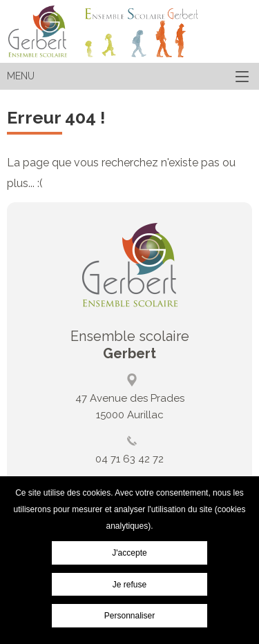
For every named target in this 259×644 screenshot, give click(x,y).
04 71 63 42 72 (129, 459)
